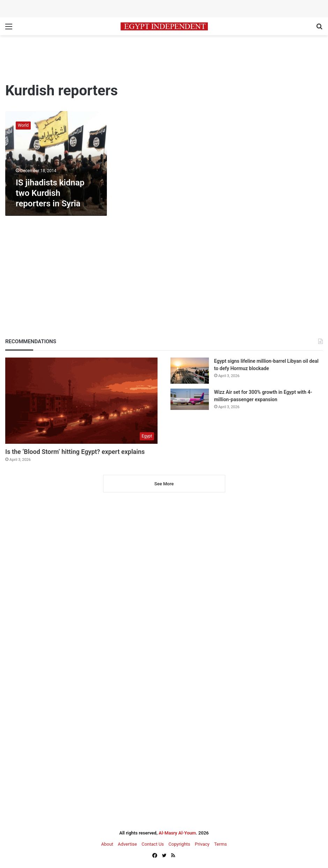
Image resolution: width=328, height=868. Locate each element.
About (107, 844)
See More (164, 484)
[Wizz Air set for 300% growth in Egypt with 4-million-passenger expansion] (190, 399)
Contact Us (153, 844)
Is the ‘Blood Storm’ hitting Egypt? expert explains (75, 452)
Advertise (127, 844)
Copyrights (179, 844)
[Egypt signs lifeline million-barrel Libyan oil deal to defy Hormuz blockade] (190, 371)
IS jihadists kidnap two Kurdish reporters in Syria (50, 193)
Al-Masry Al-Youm (177, 833)
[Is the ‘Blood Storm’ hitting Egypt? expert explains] (81, 400)
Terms (221, 844)
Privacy (202, 844)
